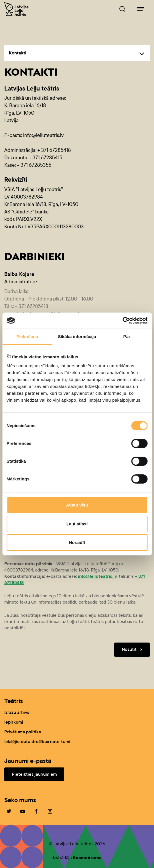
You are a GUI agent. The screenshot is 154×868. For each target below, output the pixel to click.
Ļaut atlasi (77, 524)
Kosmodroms (87, 858)
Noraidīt (77, 542)
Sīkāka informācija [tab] (77, 336)
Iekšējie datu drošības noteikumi (37, 742)
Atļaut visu (77, 505)
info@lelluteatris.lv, (98, 576)
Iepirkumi (14, 722)
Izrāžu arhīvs (17, 712)
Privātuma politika (23, 732)
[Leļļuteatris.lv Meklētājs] (122, 9)
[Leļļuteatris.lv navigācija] (141, 9)
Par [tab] (127, 336)
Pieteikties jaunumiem (34, 774)
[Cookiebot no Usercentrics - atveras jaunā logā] (122, 321)
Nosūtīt (133, 650)
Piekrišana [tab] (27, 336)
